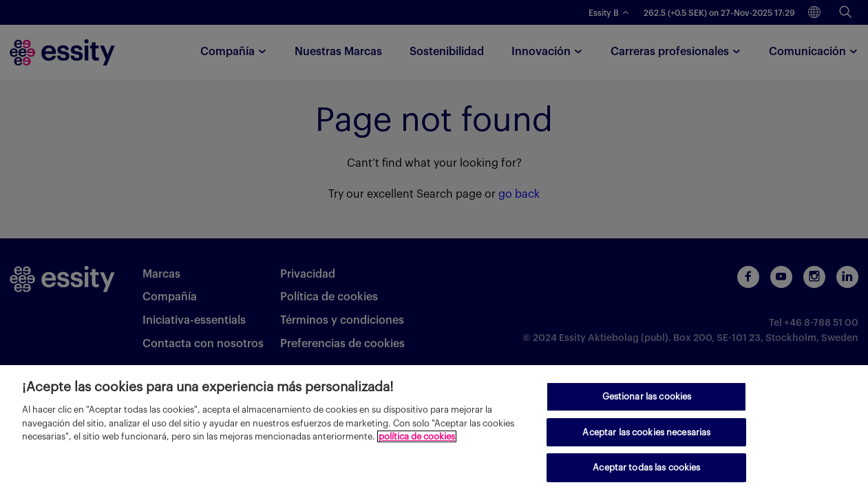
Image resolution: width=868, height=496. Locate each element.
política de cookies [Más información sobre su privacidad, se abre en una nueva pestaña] (417, 436)
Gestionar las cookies (647, 396)
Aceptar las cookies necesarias (646, 432)
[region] (434, 431)
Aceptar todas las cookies (646, 467)
